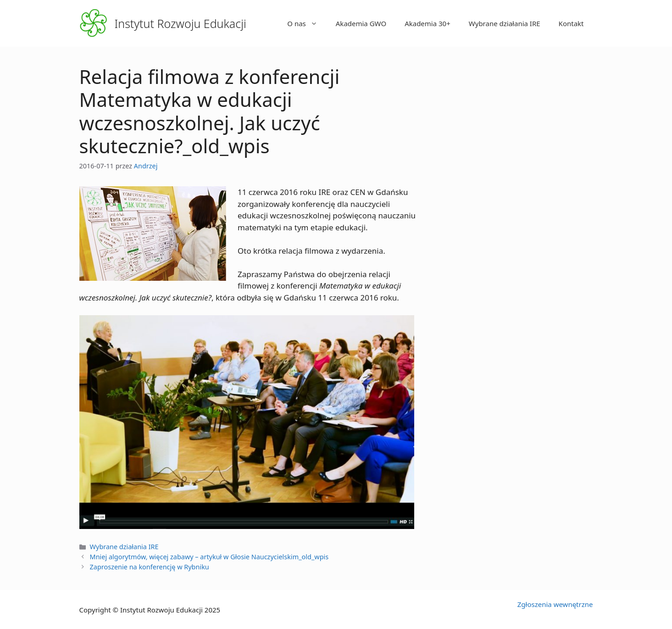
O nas (307, 23)
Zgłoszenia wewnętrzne (555, 604)
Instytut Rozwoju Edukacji (180, 23)
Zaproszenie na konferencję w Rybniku (150, 567)
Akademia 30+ (428, 23)
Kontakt (571, 23)
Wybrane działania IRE (505, 23)
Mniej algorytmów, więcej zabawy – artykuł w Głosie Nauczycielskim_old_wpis (209, 557)
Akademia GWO (361, 23)
